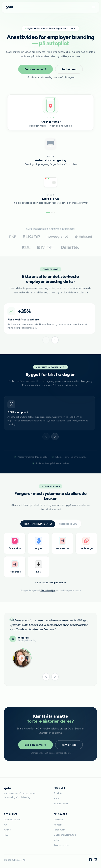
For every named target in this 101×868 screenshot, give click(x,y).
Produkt (58, 793)
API (6, 825)
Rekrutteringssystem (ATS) (38, 528)
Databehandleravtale (65, 835)
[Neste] (55, 340)
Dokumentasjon (13, 820)
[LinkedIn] (95, 860)
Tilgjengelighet (62, 845)
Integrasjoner (61, 804)
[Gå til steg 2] (52, 213)
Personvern (60, 830)
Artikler (8, 830)
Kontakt (58, 825)
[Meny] (94, 7)
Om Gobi (59, 820)
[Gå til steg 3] (54, 213)
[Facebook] (90, 860)
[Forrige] (46, 340)
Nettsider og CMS (68, 528)
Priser (57, 799)
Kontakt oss (69, 69)
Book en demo (36, 69)
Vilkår (57, 840)
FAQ (6, 835)
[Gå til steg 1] (48, 213)
